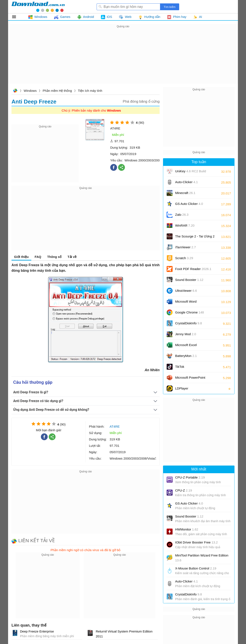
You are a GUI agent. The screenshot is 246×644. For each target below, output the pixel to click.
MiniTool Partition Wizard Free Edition (202, 558)
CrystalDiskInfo (189, 323)
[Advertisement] (123, 59)
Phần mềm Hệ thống (57, 91)
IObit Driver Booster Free (196, 542)
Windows (30, 91)
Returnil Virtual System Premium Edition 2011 (124, 634)
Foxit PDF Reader (193, 269)
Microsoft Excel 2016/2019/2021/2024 (191, 346)
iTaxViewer (185, 247)
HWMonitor (187, 529)
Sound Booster (189, 280)
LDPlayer (182, 388)
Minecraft (185, 193)
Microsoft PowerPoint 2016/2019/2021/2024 (191, 379)
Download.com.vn (15, 91)
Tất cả (16, 17)
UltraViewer (186, 291)
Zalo (182, 215)
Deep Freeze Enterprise (37, 631)
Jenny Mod (186, 334)
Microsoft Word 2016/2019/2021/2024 (191, 303)
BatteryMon (186, 356)
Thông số (54, 257)
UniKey (191, 173)
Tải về (72, 257)
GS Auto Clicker (189, 204)
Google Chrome (190, 312)
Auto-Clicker (187, 182)
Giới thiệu (21, 257)
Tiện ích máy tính (90, 91)
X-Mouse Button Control (196, 568)
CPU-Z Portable (190, 477)
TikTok (180, 367)
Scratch (184, 258)
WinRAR (185, 225)
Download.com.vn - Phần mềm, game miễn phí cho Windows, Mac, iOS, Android (38, 7)
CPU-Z (184, 490)
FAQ (38, 257)
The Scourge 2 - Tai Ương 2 (195, 236)
